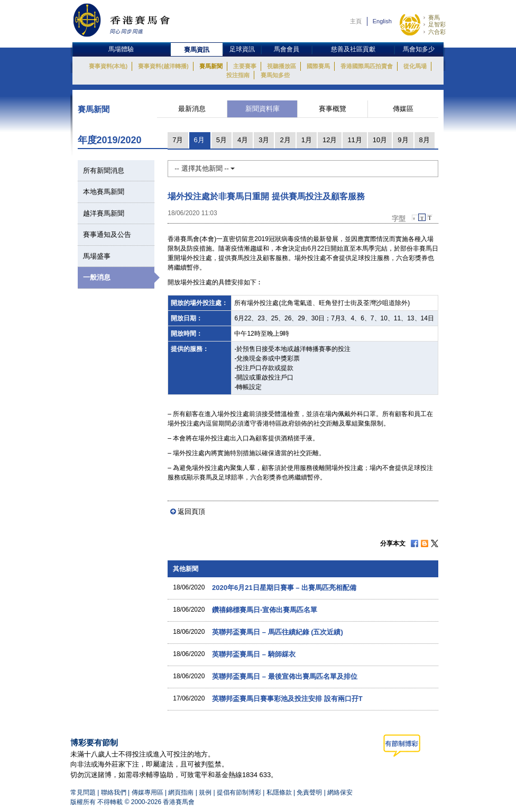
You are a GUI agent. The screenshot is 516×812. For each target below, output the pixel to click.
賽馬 (434, 17)
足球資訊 (242, 49)
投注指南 (238, 75)
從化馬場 (415, 66)
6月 (199, 140)
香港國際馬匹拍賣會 (367, 66)
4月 (243, 140)
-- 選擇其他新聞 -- (205, 168)
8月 (425, 140)
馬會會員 (287, 49)
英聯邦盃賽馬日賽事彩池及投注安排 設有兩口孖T (287, 699)
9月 (403, 140)
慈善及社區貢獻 (353, 49)
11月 (354, 140)
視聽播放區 (282, 66)
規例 (206, 792)
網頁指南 (181, 792)
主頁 (356, 21)
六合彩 (437, 32)
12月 (330, 140)
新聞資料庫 (262, 109)
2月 (285, 140)
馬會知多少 (419, 49)
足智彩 (437, 24)
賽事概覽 (333, 109)
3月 (264, 140)
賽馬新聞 (211, 66)
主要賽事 (245, 66)
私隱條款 (279, 792)
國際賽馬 (318, 66)
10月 (380, 140)
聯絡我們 (114, 792)
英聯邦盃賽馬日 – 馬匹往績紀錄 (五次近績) (278, 632)
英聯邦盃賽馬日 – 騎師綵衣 (254, 654)
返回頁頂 (191, 511)
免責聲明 (309, 792)
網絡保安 (340, 792)
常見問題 (83, 792)
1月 (307, 140)
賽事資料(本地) (108, 66)
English (382, 21)
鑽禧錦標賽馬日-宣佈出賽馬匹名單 (265, 610)
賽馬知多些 (275, 75)
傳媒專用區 (148, 792)
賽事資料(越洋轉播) (163, 66)
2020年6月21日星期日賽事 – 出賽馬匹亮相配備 (284, 588)
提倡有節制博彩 (239, 792)
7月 (178, 140)
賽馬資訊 (197, 50)
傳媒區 (403, 109)
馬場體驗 (121, 49)
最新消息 (192, 109)
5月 (222, 140)
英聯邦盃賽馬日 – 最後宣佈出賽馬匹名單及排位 (284, 676)
